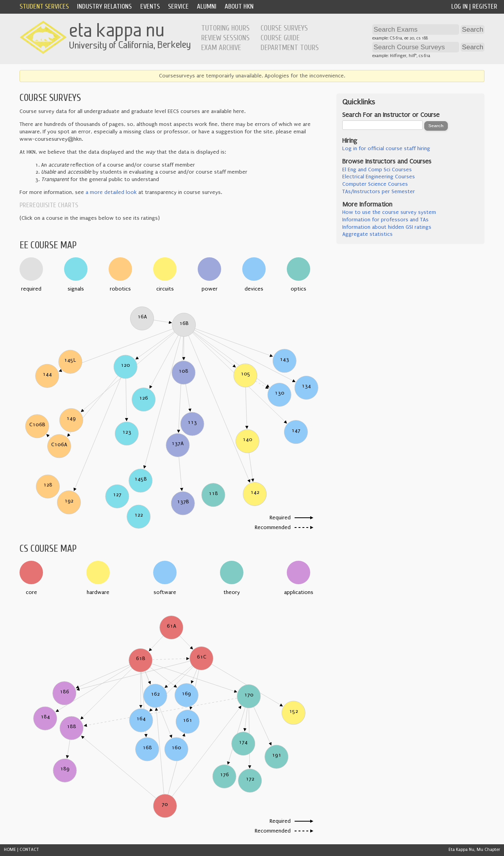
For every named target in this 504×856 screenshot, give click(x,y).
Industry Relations (104, 6)
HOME (10, 850)
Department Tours (290, 48)
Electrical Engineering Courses (379, 177)
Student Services (44, 6)
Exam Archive (221, 48)
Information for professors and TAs (385, 220)
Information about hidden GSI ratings (387, 227)
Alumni (207, 6)
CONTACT (29, 850)
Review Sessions (225, 38)
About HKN (239, 6)
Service (178, 6)
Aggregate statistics (367, 234)
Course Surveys (284, 28)
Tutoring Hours (225, 28)
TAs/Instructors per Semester (379, 192)
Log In (459, 6)
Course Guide (280, 38)
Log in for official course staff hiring (386, 149)
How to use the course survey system (389, 212)
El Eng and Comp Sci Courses (377, 170)
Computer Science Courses (375, 184)
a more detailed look (111, 192)
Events (150, 6)
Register (485, 6)
